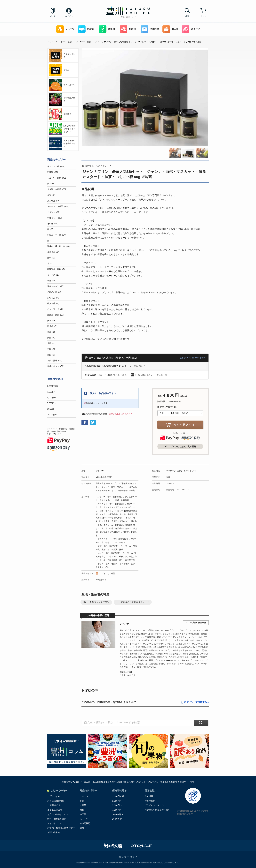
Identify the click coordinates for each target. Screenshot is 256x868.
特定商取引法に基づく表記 (157, 810)
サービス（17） (54, 275)
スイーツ (191, 29)
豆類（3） (52, 195)
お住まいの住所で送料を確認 (193, 358)
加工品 (170, 29)
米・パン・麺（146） (57, 166)
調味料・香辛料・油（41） (59, 246)
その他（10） (53, 224)
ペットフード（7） (56, 309)
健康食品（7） (54, 252)
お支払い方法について (58, 814)
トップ (50, 42)
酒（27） (51, 241)
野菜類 (107, 29)
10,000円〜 (52, 409)
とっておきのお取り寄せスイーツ (133, 602)
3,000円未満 (53, 386)
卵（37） (51, 229)
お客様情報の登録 (56, 801)
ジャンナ (100, 471)
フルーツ (65, 29)
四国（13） (52, 355)
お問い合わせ (54, 832)
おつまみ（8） (54, 298)
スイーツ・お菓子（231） (59, 206)
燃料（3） (52, 258)
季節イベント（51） (56, 366)
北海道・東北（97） (56, 315)
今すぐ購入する (180, 425)
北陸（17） (52, 343)
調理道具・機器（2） (57, 269)
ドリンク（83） (54, 212)
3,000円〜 (52, 392)
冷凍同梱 (150, 29)
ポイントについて (56, 823)
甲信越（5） (53, 326)
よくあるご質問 (55, 810)
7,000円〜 (52, 403)
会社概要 (149, 796)
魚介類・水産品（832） (58, 189)
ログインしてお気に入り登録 (180, 446)
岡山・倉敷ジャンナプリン (96, 602)
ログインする (54, 796)
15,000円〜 (52, 415)
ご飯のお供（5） (55, 292)
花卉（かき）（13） (56, 286)
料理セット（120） (56, 218)
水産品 (86, 29)
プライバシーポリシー (155, 805)
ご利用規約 (150, 801)
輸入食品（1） (54, 303)
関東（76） (52, 321)
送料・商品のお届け (57, 819)
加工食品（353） (55, 201)
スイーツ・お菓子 (66, 42)
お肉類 (128, 29)
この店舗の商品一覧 (197, 623)
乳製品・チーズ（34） (57, 235)
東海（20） (52, 332)
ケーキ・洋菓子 (86, 42)
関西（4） (52, 338)
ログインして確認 (107, 574)
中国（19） (52, 349)
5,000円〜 (52, 398)
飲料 (82, 828)
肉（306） (52, 184)
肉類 (82, 810)
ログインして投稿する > (196, 702)
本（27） (51, 264)
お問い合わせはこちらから (121, 414)
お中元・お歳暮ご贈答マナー (61, 828)
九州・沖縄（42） (55, 361)
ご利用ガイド (54, 805)
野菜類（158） (54, 172)
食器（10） (52, 281)
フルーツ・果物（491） (58, 178)
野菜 (82, 801)
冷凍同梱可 (85, 823)
